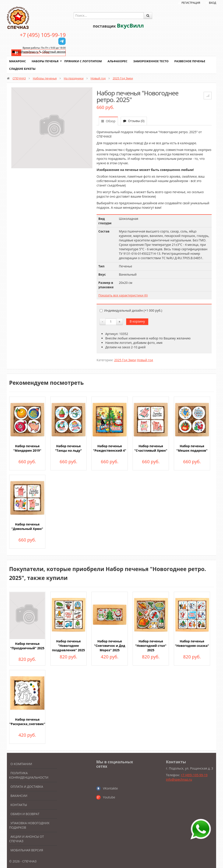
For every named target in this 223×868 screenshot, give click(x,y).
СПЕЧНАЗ (19, 78)
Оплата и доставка (27, 787)
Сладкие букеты (22, 69)
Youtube (109, 797)
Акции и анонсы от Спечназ (26, 839)
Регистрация (191, 3)
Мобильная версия (27, 850)
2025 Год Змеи (123, 78)
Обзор (108, 121)
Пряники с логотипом (83, 61)
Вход (213, 3)
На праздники (74, 78)
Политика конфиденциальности (29, 775)
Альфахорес (118, 61)
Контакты (19, 805)
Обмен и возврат (25, 814)
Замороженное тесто (152, 61)
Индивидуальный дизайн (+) (131, 310)
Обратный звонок (54, 52)
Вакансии (19, 796)
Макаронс (18, 61)
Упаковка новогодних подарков (29, 825)
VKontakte (110, 788)
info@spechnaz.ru (27, 52)
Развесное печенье (191, 61)
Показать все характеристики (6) (123, 295)
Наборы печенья (45, 61)
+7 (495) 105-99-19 (43, 35)
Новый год (98, 78)
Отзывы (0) (134, 121)
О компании (21, 764)
